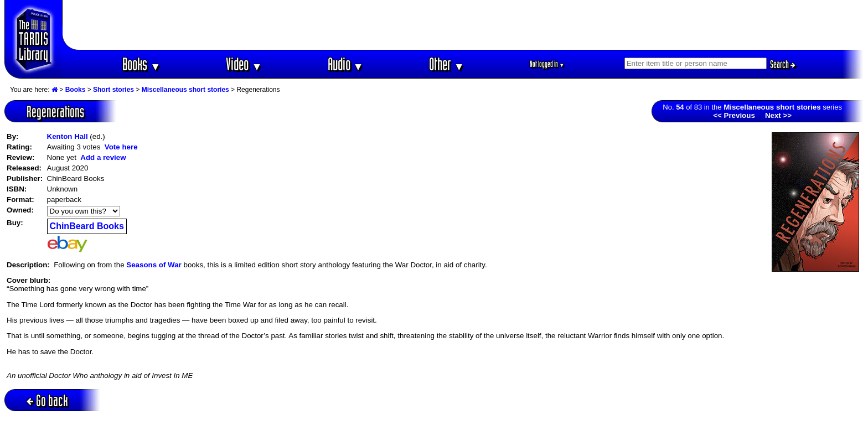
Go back (47, 400)
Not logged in (547, 64)
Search (783, 64)
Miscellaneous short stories (185, 90)
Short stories (113, 90)
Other (447, 64)
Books (141, 64)
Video (244, 64)
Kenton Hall (68, 136)
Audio (346, 64)
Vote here (121, 147)
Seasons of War (154, 265)
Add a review (103, 157)
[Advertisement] (463, 25)
